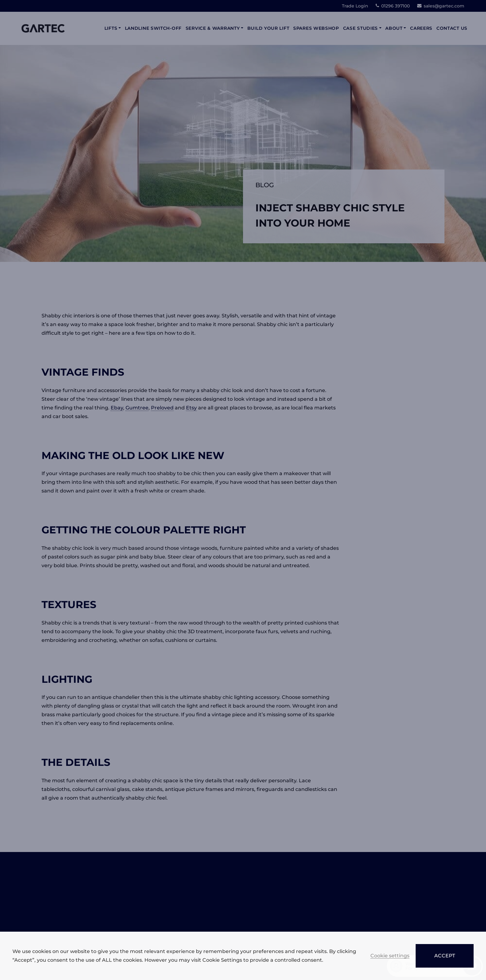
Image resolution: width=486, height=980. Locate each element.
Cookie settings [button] (390, 956)
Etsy (191, 408)
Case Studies (360, 28)
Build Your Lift (268, 28)
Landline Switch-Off (153, 28)
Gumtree (137, 408)
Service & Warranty (213, 28)
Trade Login (355, 6)
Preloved (162, 408)
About (394, 28)
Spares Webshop (316, 28)
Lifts (111, 28)
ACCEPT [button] (445, 956)
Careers (421, 28)
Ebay (117, 408)
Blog (265, 185)
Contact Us (452, 28)
